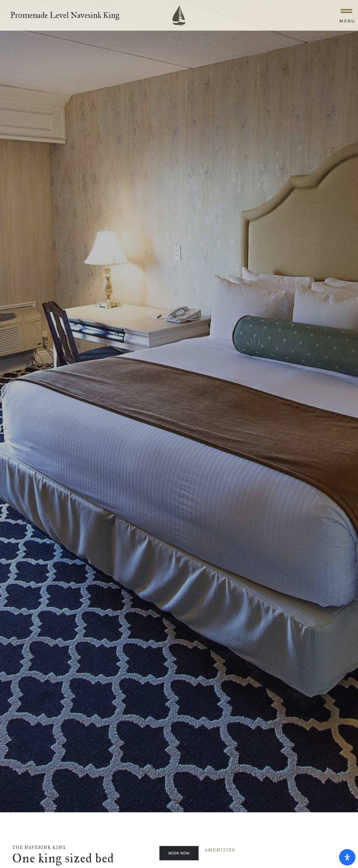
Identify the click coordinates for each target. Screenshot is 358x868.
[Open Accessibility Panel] (347, 857)
